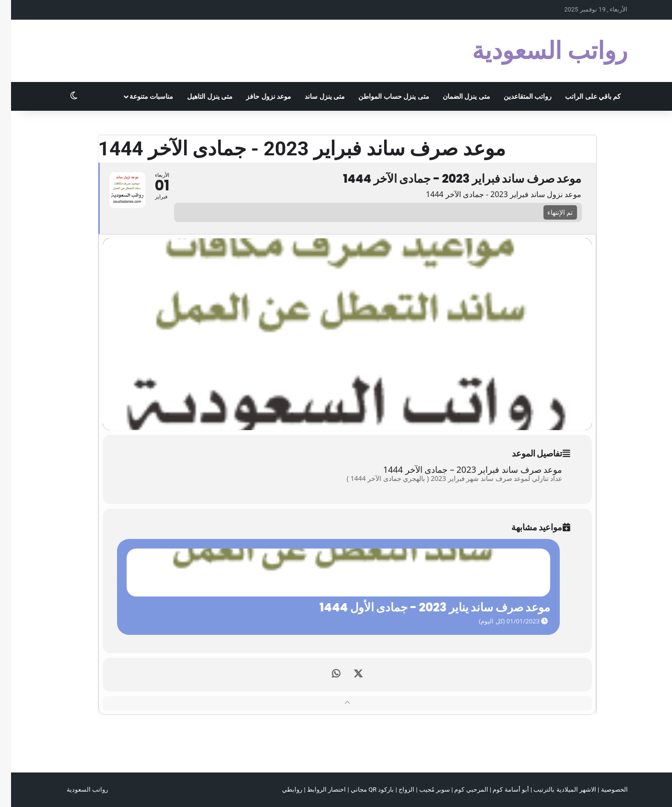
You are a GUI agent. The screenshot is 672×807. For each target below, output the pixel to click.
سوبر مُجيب (424, 789)
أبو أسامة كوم (500, 789)
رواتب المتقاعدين (517, 96)
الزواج (395, 789)
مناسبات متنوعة (140, 96)
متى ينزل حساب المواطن (383, 96)
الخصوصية (603, 789)
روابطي (281, 789)
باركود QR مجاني (361, 789)
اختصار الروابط (315, 789)
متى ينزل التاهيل (199, 96)
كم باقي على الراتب (582, 96)
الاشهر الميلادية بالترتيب (554, 789)
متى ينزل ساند (314, 96)
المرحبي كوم (460, 789)
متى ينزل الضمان (455, 96)
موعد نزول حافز (258, 96)
